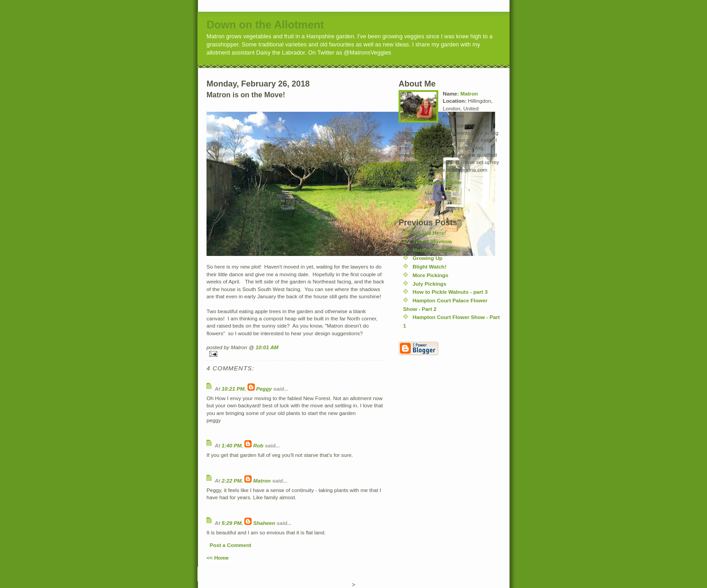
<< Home (218, 558)
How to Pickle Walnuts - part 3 (450, 292)
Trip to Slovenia (432, 241)
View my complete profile (430, 182)
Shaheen (264, 523)
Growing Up (427, 258)
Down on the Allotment (265, 25)
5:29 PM (232, 523)
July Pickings (429, 284)
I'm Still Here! (429, 233)
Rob (259, 445)
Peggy (264, 389)
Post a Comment (230, 545)
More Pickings (430, 275)
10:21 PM (233, 389)
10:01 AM (267, 347)
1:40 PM (232, 445)
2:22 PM (232, 481)
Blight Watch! (429, 267)
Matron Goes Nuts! (436, 250)
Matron (262, 481)
